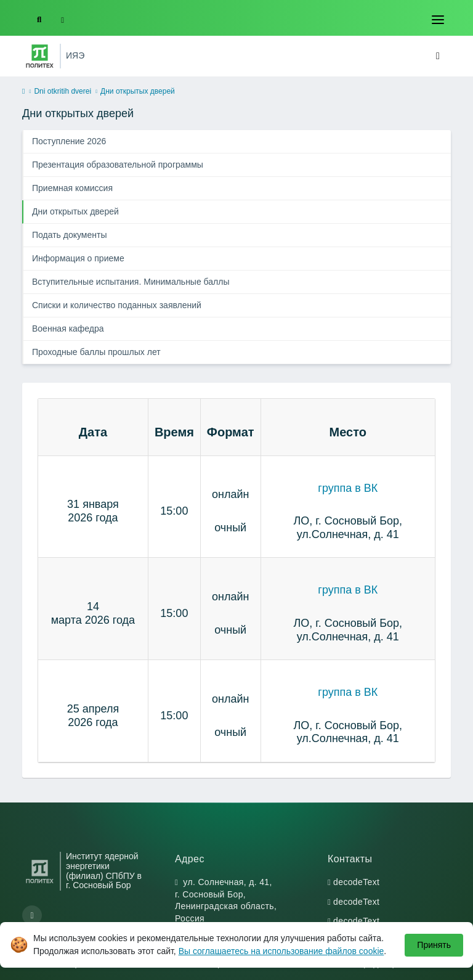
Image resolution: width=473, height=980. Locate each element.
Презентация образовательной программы (118, 165)
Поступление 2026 (69, 141)
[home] (23, 92)
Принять (434, 945)
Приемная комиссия (72, 188)
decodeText (356, 882)
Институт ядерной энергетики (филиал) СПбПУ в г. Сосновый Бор (104, 871)
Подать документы (69, 235)
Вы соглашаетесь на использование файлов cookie (281, 951)
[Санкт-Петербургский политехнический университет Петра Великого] (40, 56)
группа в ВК (348, 488)
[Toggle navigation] (438, 20)
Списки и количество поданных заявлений (117, 305)
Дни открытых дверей (75, 211)
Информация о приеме (78, 258)
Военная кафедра (68, 329)
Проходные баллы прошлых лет (96, 352)
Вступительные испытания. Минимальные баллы (131, 282)
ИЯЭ (75, 55)
